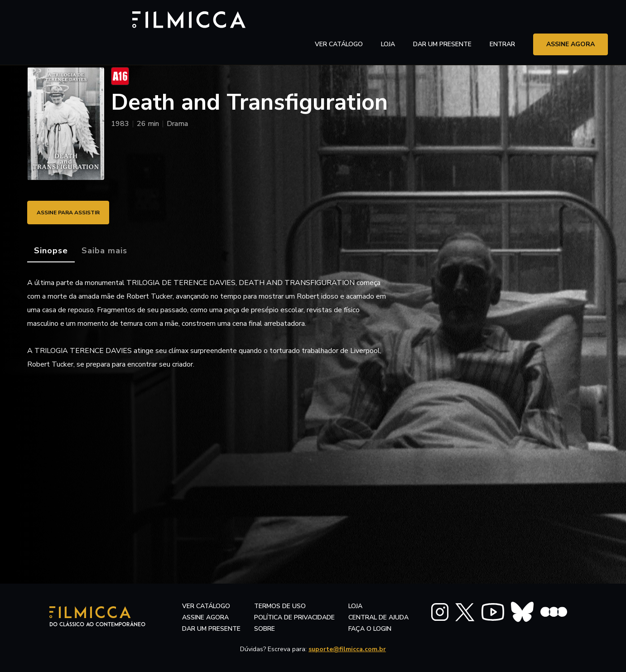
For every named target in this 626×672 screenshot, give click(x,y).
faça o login (370, 629)
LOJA (388, 20)
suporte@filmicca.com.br (347, 649)
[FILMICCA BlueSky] (522, 612)
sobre (265, 629)
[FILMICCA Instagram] (440, 612)
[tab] (51, 251)
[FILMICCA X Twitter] (465, 612)
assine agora (571, 20)
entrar (502, 20)
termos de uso (280, 606)
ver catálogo (339, 20)
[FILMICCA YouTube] (493, 612)
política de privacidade (294, 617)
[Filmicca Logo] (66, 19)
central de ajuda (378, 617)
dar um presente (211, 629)
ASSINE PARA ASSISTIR (77, 212)
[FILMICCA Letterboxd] (554, 612)
